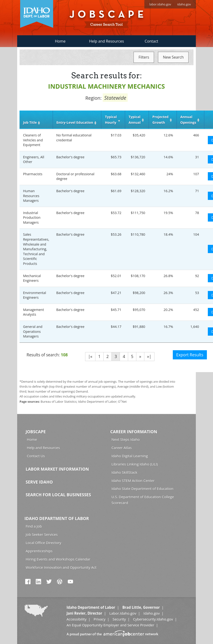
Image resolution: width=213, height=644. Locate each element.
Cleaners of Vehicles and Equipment (33, 140)
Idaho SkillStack (124, 472)
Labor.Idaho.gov (123, 613)
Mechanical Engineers (32, 278)
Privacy (99, 619)
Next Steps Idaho (126, 439)
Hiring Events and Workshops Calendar (58, 559)
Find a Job (34, 526)
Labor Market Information (57, 469)
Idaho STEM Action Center (133, 481)
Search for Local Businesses (58, 495)
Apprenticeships (39, 551)
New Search (173, 57)
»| (149, 356)
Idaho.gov (152, 613)
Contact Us (36, 456)
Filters (144, 57)
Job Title (30, 122)
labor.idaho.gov (160, 4)
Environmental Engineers (35, 295)
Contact (151, 41)
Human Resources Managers (31, 196)
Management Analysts (34, 312)
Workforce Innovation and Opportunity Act (61, 567)
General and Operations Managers (33, 331)
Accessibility (77, 619)
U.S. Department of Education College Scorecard (143, 500)
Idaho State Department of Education (142, 489)
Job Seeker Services (42, 534)
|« (90, 356)
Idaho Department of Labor (57, 518)
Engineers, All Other (34, 159)
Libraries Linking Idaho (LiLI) (135, 464)
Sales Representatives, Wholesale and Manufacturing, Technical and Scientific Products (36, 249)
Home (60, 41)
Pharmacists (33, 174)
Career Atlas (122, 448)
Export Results (190, 355)
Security (119, 619)
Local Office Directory (43, 543)
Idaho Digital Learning (130, 456)
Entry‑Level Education (75, 122)
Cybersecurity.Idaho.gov (153, 619)
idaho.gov (184, 4)
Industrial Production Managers (32, 218)
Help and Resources (106, 41)
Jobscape (36, 432)
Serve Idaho (39, 482)
